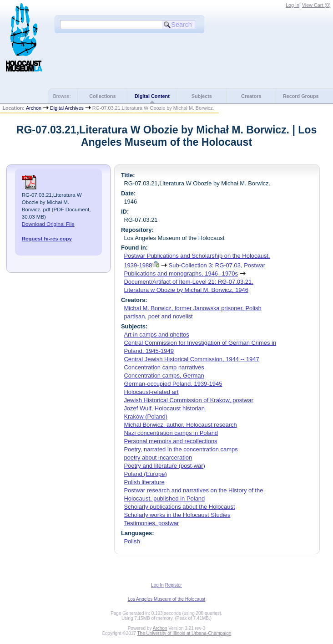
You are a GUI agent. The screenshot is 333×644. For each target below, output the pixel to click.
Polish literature (144, 482)
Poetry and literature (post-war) (164, 466)
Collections (102, 96)
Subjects (202, 96)
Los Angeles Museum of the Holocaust (167, 599)
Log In (293, 5)
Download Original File (48, 224)
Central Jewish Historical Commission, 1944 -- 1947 (191, 359)
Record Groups (301, 96)
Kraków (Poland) (146, 417)
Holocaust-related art (151, 392)
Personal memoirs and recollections (170, 441)
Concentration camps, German (164, 376)
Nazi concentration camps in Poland (171, 433)
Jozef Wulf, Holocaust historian (164, 408)
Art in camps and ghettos (156, 335)
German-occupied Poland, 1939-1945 (173, 384)
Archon (34, 108)
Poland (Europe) (145, 474)
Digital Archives (67, 108)
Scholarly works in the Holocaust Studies (177, 515)
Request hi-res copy (47, 239)
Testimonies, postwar (151, 523)
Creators (251, 96)
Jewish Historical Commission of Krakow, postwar (188, 400)
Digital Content (152, 96)
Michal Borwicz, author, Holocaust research (180, 425)
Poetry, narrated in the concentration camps (181, 449)
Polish (132, 541)
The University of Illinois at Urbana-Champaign (184, 633)
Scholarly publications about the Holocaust (179, 507)
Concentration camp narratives (164, 367)
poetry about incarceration (158, 457)
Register (174, 585)
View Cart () (316, 5)
